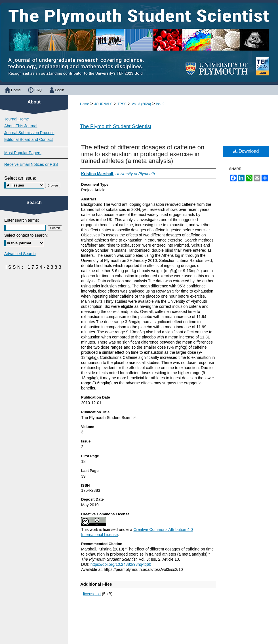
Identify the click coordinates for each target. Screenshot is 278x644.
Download (246, 151)
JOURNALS (103, 104)
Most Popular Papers (23, 153)
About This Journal (21, 126)
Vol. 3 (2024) (141, 104)
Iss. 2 (160, 104)
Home (85, 104)
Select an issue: (20, 178)
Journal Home (17, 119)
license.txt (92, 594)
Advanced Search (20, 254)
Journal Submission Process (29, 133)
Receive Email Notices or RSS (31, 164)
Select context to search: (26, 235)
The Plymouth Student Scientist (116, 126)
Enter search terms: (22, 220)
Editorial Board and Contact (29, 139)
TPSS (122, 104)
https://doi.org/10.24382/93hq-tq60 (121, 564)
